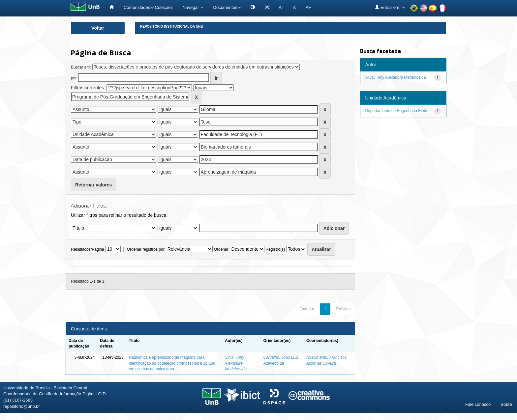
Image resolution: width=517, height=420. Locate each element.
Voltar (98, 28)
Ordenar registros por (146, 249)
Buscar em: (81, 67)
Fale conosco (478, 404)
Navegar (193, 7)
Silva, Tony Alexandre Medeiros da (236, 363)
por (74, 78)
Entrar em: (390, 7)
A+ (308, 7)
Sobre (506, 404)
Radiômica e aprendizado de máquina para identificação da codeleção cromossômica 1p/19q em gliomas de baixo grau (172, 363)
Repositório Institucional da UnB (172, 27)
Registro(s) (275, 249)
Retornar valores (93, 185)
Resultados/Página (88, 249)
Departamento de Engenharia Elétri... (398, 111)
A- (281, 7)
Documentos (227, 7)
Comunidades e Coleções (148, 7)
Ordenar (221, 249)
